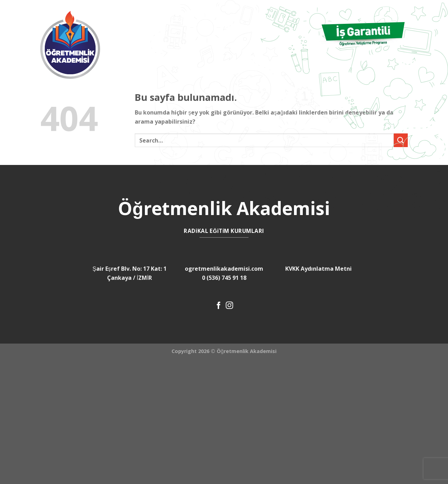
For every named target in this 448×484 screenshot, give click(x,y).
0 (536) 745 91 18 (224, 278)
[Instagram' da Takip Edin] (229, 306)
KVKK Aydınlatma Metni (318, 269)
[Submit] (401, 140)
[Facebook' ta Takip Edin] (219, 306)
